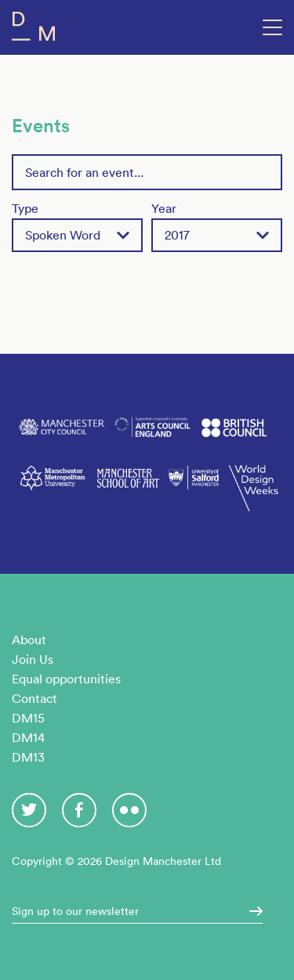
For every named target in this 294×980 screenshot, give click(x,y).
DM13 (28, 757)
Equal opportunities (66, 679)
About (29, 640)
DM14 (28, 737)
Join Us (33, 659)
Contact (34, 698)
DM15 (28, 718)
